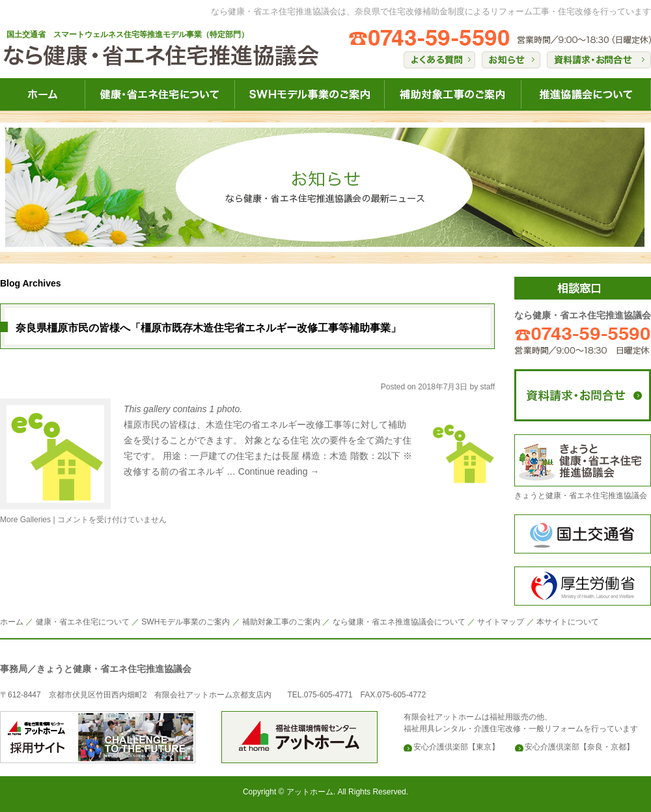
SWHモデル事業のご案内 (186, 622)
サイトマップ (501, 622)
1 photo (225, 409)
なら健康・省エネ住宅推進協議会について (586, 94)
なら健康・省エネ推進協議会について (399, 622)
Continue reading (279, 471)
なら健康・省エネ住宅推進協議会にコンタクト (583, 395)
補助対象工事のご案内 (281, 622)
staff (488, 387)
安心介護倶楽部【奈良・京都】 (579, 747)
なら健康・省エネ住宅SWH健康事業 (309, 94)
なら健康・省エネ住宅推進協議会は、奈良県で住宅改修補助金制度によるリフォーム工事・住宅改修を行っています (431, 11)
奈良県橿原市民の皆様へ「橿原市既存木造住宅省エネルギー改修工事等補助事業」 (208, 328)
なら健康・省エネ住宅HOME (42, 94)
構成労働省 (583, 586)
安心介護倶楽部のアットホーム (98, 737)
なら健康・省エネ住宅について (159, 94)
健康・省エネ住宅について (83, 622)
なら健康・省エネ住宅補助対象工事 (452, 94)
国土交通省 (583, 534)
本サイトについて (568, 622)
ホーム (12, 622)
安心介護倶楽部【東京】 (456, 747)
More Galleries (25, 520)
